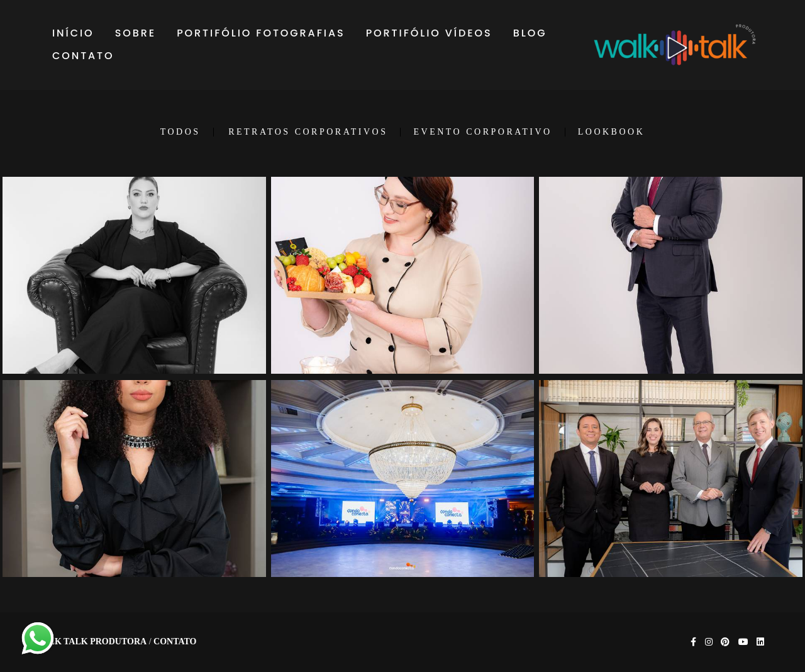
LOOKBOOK (612, 132)
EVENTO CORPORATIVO (482, 132)
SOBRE (136, 33)
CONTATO (83, 56)
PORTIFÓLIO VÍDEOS (429, 33)
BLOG (530, 33)
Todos (180, 132)
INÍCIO (73, 33)
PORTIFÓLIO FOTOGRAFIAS (261, 33)
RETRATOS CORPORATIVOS (308, 132)
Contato (175, 642)
